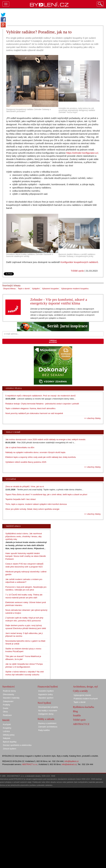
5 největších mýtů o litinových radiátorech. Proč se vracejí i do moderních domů (40, 396)
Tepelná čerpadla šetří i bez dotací (21, 499)
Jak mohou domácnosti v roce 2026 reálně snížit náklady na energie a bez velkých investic (45, 439)
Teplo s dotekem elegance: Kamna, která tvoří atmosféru (30, 408)
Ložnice (6, 731)
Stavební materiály (11, 698)
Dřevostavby (8, 694)
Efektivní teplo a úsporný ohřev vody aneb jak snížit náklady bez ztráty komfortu (41, 457)
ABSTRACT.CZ (81, 724)
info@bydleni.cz (72, 761)
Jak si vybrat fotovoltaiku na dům (20, 447)
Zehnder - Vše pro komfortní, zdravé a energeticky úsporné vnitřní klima (59, 301)
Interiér (6, 720)
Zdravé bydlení (10, 749)
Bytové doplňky (10, 742)
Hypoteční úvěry (45, 694)
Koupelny (7, 728)
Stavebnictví (8, 687)
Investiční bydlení (46, 691)
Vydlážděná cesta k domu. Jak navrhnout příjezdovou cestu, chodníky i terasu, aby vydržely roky (24, 536)
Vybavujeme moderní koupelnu (75, 289)
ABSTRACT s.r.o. (30, 764)
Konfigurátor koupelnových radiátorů (79, 262)
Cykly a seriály (80, 691)
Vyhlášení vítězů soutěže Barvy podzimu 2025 (26, 462)
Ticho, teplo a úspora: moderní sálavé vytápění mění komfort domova (36, 504)
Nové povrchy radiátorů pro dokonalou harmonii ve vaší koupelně (34, 413)
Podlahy (7, 705)
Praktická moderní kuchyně (86, 699)
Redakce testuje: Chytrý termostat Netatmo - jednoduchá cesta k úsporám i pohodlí (42, 404)
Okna (5, 712)
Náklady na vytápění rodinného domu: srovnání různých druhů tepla (35, 452)
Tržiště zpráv (77, 271)
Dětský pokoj (9, 735)
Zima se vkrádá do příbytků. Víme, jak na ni (25, 486)
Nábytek (7, 738)
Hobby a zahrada (46, 719)
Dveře (6, 708)
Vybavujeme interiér (82, 695)
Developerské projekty (48, 707)
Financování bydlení (48, 687)
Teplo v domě (24, 289)
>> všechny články (92, 418)
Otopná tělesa (9, 289)
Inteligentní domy (46, 714)
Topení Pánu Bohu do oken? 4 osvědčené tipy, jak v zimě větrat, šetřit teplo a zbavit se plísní (46, 494)
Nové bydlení (44, 703)
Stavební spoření (46, 698)
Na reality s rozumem (48, 711)
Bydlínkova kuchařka (83, 707)
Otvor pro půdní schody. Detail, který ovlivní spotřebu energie (32, 509)
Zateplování (8, 701)
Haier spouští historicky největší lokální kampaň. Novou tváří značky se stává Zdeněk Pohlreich (26, 556)
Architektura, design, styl (85, 687)
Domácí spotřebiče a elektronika (17, 745)
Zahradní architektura (48, 727)
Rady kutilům (44, 730)
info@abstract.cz (69, 764)
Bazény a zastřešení (47, 723)
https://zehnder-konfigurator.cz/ (82, 153)
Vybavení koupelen (50, 289)
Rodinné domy (9, 691)
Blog (75, 711)
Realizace (7, 715)
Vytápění (36, 289)
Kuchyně (7, 724)
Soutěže (77, 715)
